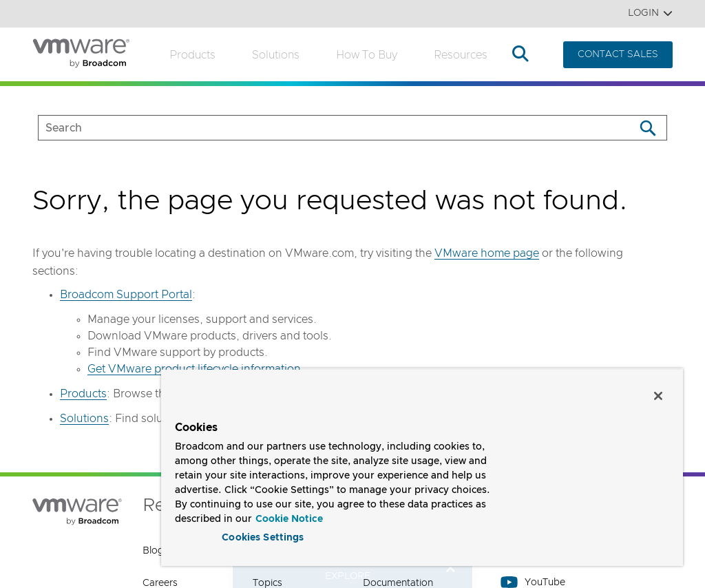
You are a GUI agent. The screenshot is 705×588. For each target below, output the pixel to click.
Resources (461, 55)
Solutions (276, 55)
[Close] (658, 393)
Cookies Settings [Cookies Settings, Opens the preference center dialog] (263, 536)
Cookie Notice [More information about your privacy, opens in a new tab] (289, 516)
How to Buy (367, 55)
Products (192, 55)
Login (650, 13)
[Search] (648, 128)
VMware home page (487, 253)
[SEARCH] (322, 128)
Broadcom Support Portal (126, 295)
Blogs (156, 551)
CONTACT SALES (618, 54)
